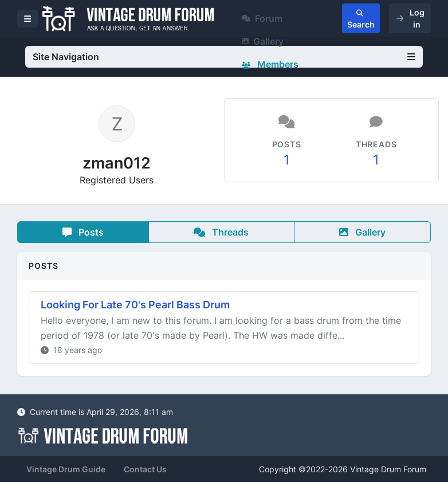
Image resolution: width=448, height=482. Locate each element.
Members (270, 64)
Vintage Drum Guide (66, 469)
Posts (83, 232)
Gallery (263, 41)
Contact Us (145, 469)
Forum (262, 18)
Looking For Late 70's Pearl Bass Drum (135, 305)
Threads (221, 232)
